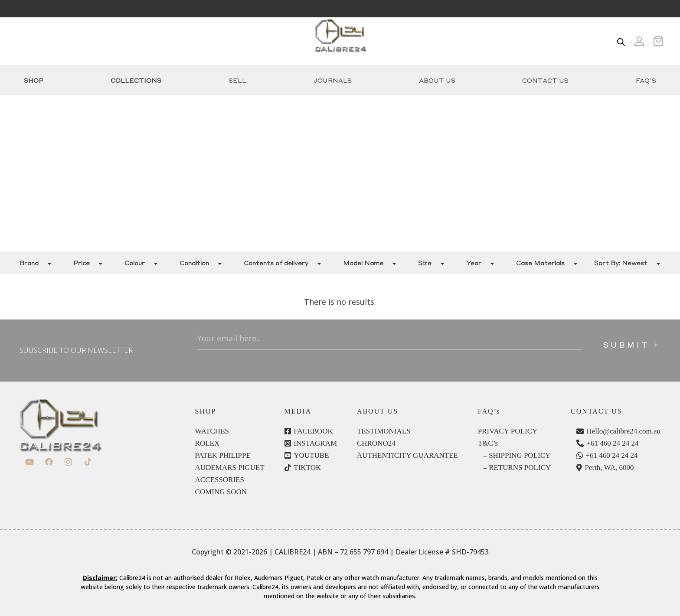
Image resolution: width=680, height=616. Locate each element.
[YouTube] (29, 462)
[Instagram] (68, 462)
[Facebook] (49, 462)
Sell (237, 80)
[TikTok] (88, 462)
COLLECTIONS (136, 80)
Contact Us (545, 80)
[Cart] (661, 41)
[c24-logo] (340, 41)
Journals (333, 80)
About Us (437, 80)
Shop (34, 80)
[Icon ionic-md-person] (639, 41)
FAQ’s (646, 80)
